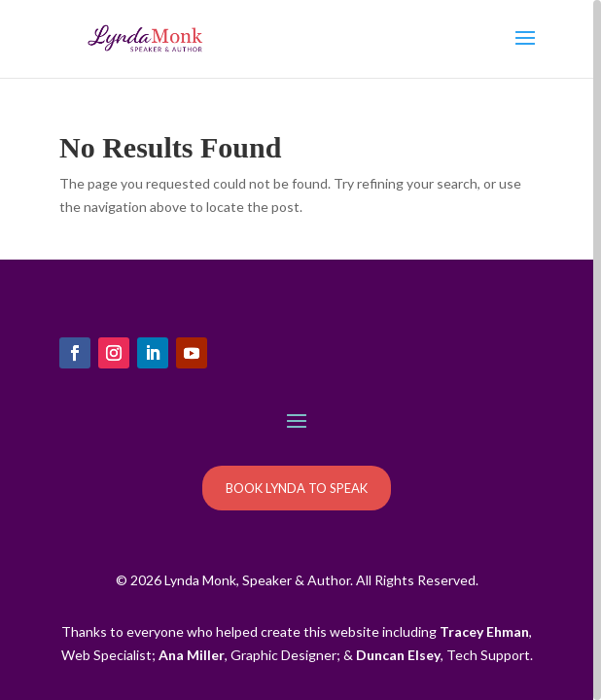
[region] (300, 350)
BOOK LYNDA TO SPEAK (297, 488)
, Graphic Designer (247, 655)
